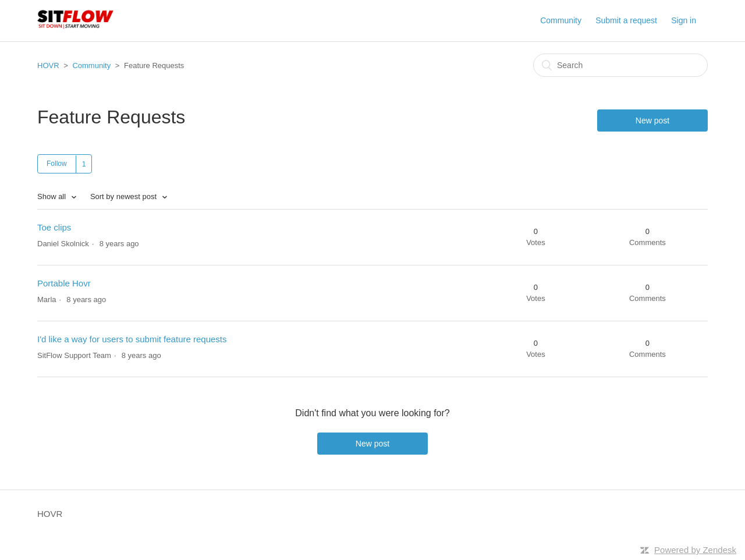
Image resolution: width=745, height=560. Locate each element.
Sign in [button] (684, 20)
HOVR (48, 65)
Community (561, 20)
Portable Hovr (64, 283)
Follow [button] (57, 164)
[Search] (620, 65)
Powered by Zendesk (695, 550)
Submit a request (626, 20)
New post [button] (652, 120)
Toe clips (54, 227)
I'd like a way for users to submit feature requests (132, 339)
